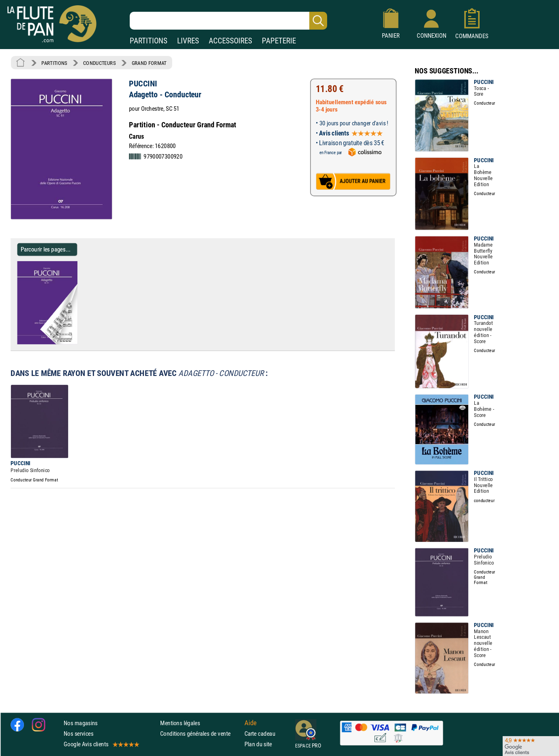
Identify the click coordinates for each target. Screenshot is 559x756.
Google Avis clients (101, 744)
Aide (251, 723)
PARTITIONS (149, 41)
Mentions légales (180, 723)
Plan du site (258, 744)
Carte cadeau (260, 733)
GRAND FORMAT (149, 63)
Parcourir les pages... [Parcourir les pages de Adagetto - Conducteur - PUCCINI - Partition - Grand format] (46, 249)
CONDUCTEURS (99, 63)
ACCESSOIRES (230, 41)
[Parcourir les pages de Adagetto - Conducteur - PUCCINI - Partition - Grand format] (74, 343)
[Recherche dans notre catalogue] (228, 21)
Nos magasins (81, 723)
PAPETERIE (279, 41)
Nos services (78, 733)
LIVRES (188, 41)
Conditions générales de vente (200, 733)
